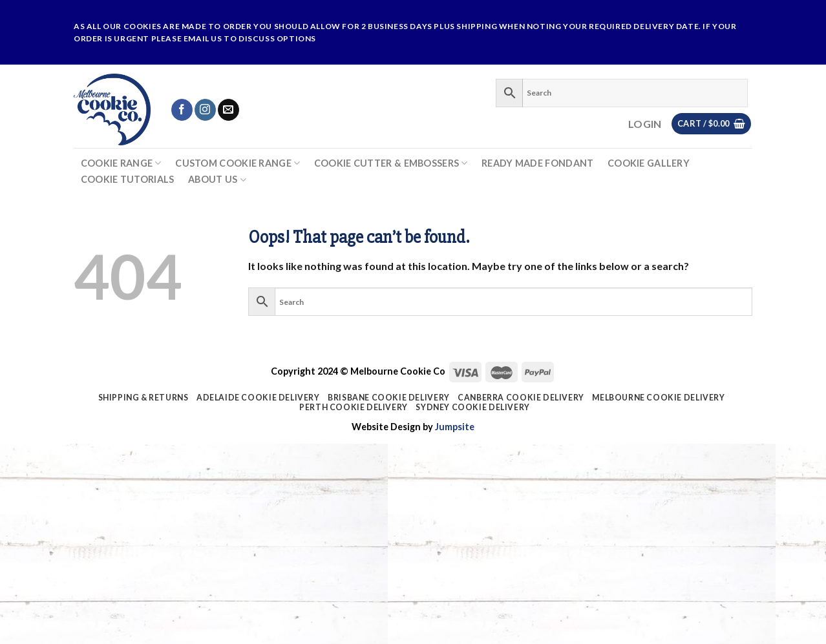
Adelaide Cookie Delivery (258, 398)
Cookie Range (121, 163)
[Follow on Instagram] (205, 110)
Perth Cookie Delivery (354, 407)
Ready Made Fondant (537, 163)
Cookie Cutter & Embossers (391, 163)
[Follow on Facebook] (182, 110)
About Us (217, 180)
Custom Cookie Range (238, 163)
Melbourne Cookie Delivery (658, 398)
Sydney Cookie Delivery (472, 407)
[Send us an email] (228, 110)
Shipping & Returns (143, 398)
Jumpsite (455, 427)
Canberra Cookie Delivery (521, 398)
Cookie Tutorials (128, 180)
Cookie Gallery (649, 163)
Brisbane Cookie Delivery (389, 398)
